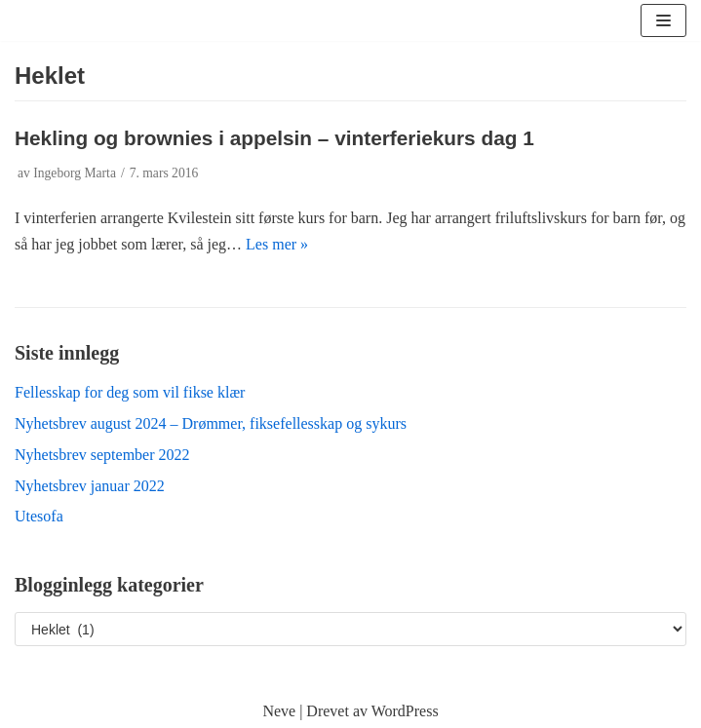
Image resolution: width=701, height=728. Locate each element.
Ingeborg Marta (75, 173)
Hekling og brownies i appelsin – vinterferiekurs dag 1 (274, 138)
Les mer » (277, 244)
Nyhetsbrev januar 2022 (90, 486)
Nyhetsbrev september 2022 (102, 455)
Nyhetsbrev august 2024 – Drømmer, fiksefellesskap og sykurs (211, 423)
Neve (279, 711)
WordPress (405, 711)
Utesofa (39, 516)
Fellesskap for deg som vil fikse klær (130, 392)
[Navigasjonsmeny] (663, 20)
